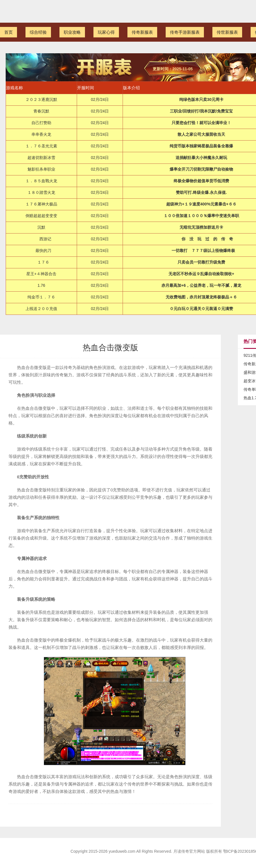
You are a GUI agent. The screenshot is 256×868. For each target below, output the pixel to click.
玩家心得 (106, 32)
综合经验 (38, 32)
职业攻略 (72, 32)
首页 (8, 32)
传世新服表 (227, 32)
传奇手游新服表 (185, 32)
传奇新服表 (142, 32)
